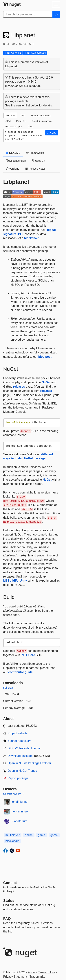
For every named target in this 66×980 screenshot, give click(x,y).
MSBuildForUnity (15, 581)
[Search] (56, 14)
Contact (10, 883)
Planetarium (19, 821)
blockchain (32, 238)
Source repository (19, 741)
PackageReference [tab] (41, 116)
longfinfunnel (20, 802)
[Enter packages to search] (28, 14)
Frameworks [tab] (35, 153)
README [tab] (13, 153)
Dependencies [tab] (16, 161)
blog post (45, 357)
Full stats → (10, 688)
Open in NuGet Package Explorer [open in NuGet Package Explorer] (29, 763)
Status (9, 901)
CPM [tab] (8, 121)
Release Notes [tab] (35, 169)
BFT (21, 234)
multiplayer (13, 835)
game (41, 835)
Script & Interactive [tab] (42, 121)
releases (19, 387)
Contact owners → (14, 794)
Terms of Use (47, 972)
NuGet (46, 382)
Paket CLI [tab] (21, 121)
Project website (18, 733)
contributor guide (20, 672)
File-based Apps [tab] (14, 127)
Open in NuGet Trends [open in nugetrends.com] (22, 771)
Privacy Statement (15, 977)
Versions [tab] (13, 169)
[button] (52, 133)
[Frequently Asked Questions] (7, 919)
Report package (18, 778)
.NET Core (28, 655)
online (29, 835)
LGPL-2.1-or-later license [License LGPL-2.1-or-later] (24, 748)
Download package (20, 756)
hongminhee (20, 811)
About (32, 972)
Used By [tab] (38, 161)
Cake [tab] (30, 127)
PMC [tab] (23, 116)
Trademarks (37, 977)
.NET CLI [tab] (10, 116)
